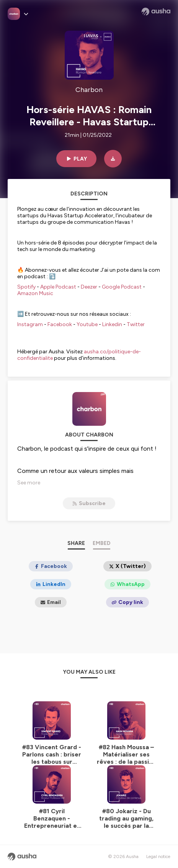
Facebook (60, 324)
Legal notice (158, 857)
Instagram (30, 324)
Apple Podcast (58, 287)
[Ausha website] (156, 11)
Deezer (89, 287)
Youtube (87, 324)
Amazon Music (35, 293)
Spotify (26, 287)
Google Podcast (122, 287)
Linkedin (112, 324)
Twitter (136, 324)
